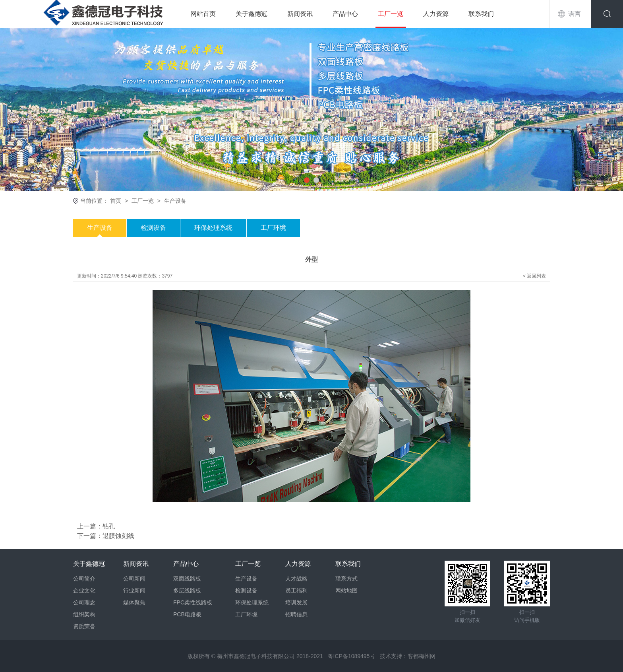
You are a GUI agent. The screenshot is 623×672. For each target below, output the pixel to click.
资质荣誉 (84, 626)
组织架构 (84, 614)
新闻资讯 (300, 14)
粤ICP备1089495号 (352, 656)
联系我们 (481, 14)
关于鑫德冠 (252, 14)
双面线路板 (187, 579)
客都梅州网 (422, 656)
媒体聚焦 (134, 602)
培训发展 (296, 602)
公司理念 (84, 602)
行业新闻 (134, 590)
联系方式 (346, 579)
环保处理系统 (213, 228)
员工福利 (296, 590)
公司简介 (84, 579)
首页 (116, 201)
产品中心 (345, 14)
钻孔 (109, 526)
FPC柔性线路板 (193, 602)
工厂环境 (273, 228)
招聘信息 (296, 614)
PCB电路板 (187, 614)
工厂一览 (391, 14)
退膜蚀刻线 (118, 536)
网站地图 (346, 590)
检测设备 (153, 228)
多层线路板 (187, 590)
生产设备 (175, 201)
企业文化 (84, 590)
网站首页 (203, 14)
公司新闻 (134, 579)
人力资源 (436, 14)
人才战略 (296, 579)
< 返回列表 (534, 276)
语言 (575, 14)
